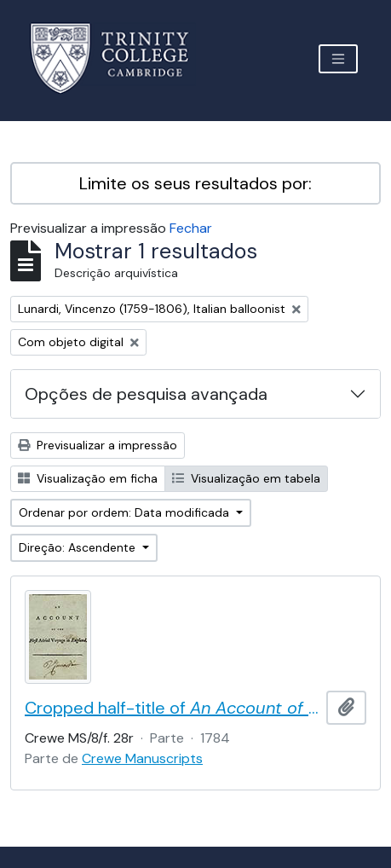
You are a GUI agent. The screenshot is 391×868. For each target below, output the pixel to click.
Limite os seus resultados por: (195, 183)
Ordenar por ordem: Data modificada (126, 512)
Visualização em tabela (246, 478)
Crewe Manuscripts (142, 758)
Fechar (191, 228)
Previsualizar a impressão (98, 445)
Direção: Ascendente (79, 547)
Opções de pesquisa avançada (146, 394)
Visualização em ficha (88, 478)
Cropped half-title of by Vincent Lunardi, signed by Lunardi (172, 708)
